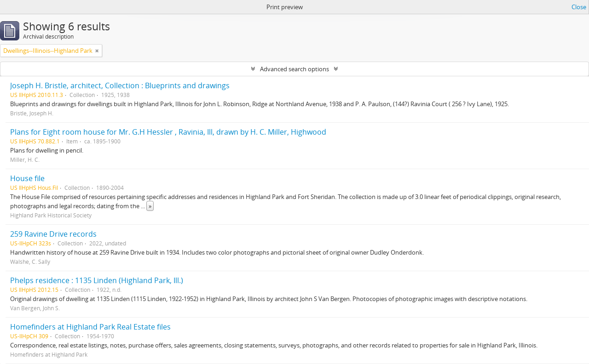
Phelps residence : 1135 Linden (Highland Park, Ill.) (97, 280)
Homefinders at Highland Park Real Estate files (90, 327)
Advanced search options (294, 69)
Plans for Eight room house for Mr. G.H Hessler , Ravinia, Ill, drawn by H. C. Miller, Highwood (168, 132)
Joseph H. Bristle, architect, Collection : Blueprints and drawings (120, 85)
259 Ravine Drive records (53, 234)
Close (579, 7)
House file (27, 178)
